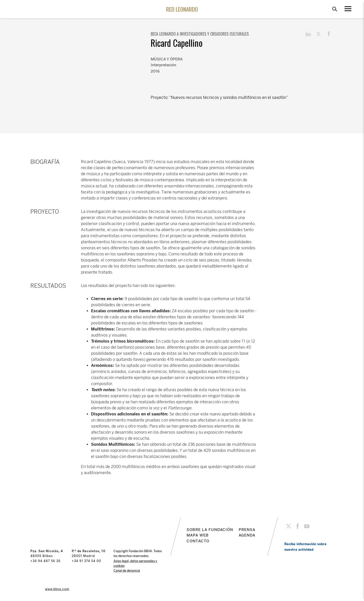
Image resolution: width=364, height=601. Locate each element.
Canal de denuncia (127, 571)
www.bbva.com (57, 589)
